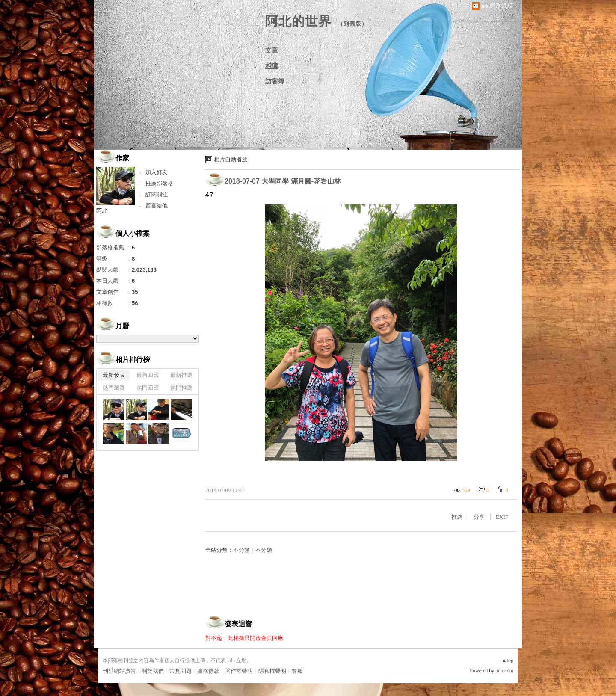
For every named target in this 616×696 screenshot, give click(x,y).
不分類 (241, 550)
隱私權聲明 (272, 671)
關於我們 (153, 671)
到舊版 (352, 24)
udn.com (504, 671)
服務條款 (208, 671)
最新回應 (148, 375)
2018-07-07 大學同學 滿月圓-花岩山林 (283, 181)
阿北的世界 (298, 21)
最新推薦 (181, 375)
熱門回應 (148, 388)
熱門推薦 (181, 388)
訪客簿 (275, 81)
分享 (479, 517)
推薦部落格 (159, 183)
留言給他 (157, 206)
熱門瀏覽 (114, 388)
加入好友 (157, 172)
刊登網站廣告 (119, 671)
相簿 (272, 66)
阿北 (102, 211)
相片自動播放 (231, 159)
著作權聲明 (239, 671)
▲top (508, 660)
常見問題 (181, 671)
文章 (272, 50)
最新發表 (114, 375)
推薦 (457, 517)
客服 (297, 671)
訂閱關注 (157, 194)
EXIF (502, 517)
